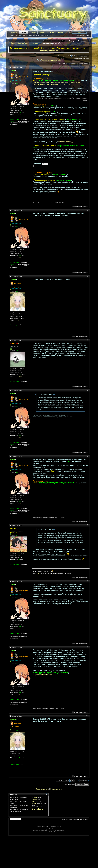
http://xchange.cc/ (73, 82)
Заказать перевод (65, 142)
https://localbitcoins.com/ (43, 675)
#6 (88, 456)
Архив (82, 819)
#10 (87, 716)
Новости (14, 33)
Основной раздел (24, 43)
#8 (88, 581)
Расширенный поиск (83, 36)
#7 (88, 525)
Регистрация (82, 41)
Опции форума (33, 36)
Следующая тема (56, 789)
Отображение (83, 64)
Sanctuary (36, 43)
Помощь (72, 41)
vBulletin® (50, 829)
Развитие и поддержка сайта (51, 60)
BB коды (35, 797)
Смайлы (34, 799)
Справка (25, 36)
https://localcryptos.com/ (55, 82)
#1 (88, 67)
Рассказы (61, 33)
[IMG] (34, 801)
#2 (88, 210)
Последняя (85, 56)
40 (19, 320)
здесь (39, 573)
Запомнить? (48, 44)
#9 (88, 647)
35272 (19, 115)
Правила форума (38, 809)
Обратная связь (67, 819)
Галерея (33, 33)
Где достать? (39, 82)
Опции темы (63, 64)
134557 (20, 377)
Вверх (87, 784)
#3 (88, 276)
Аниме (42, 33)
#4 (88, 340)
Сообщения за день (16, 36)
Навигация (43, 36)
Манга (52, 33)
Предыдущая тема (42, 789)
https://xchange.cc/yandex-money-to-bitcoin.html (51, 84)
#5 (88, 390)
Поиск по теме (73, 64)
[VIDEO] (34, 804)
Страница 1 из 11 (64, 56)
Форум (23, 33)
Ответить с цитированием (80, 207)
